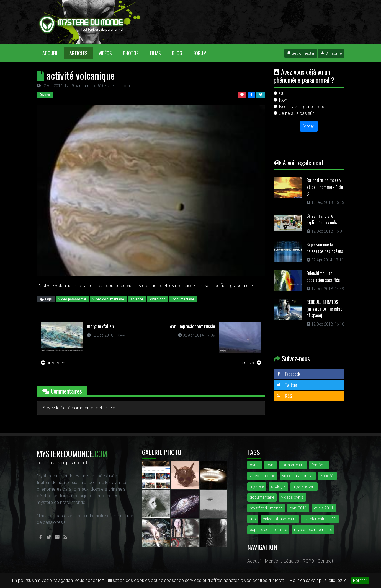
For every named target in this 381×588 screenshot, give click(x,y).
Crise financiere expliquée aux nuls (322, 219)
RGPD (308, 561)
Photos (131, 53)
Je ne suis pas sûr (296, 113)
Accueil (53, 53)
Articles (78, 53)
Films (155, 53)
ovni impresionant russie (193, 326)
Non (283, 100)
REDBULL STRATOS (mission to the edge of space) (324, 309)
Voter (309, 126)
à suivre (251, 363)
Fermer (360, 580)
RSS (284, 396)
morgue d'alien (100, 326)
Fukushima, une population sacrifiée (323, 277)
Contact (325, 561)
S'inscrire (331, 53)
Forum (200, 53)
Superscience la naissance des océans (325, 248)
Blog (177, 53)
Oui (282, 93)
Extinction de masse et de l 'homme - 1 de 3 (325, 187)
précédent (54, 363)
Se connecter (301, 53)
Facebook (288, 374)
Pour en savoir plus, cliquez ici (319, 580)
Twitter (287, 385)
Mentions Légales (282, 561)
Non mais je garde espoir (303, 107)
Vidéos (105, 53)
